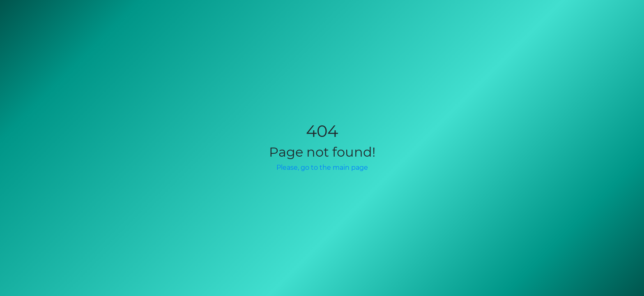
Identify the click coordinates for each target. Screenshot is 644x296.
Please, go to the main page (322, 168)
